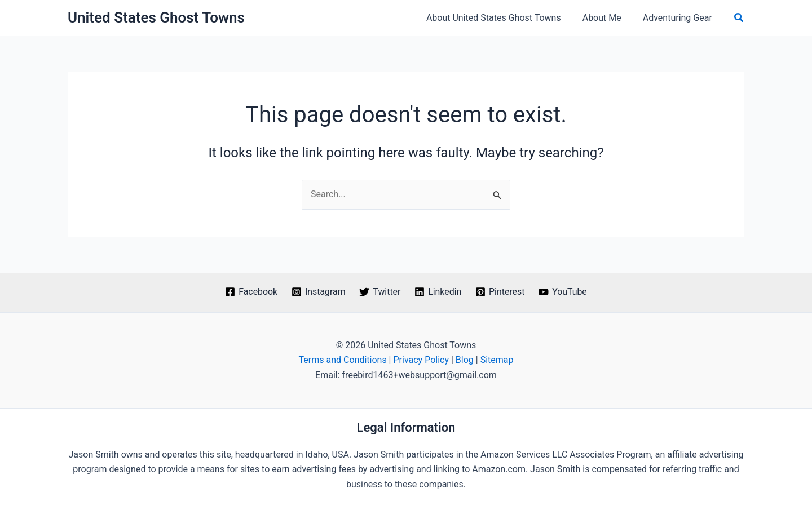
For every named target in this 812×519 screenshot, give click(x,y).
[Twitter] (380, 292)
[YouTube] (564, 292)
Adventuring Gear (679, 18)
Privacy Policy (421, 360)
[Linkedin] (438, 292)
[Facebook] (250, 292)
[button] (739, 18)
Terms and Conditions (343, 360)
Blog (465, 360)
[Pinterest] (500, 292)
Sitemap (497, 360)
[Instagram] (318, 292)
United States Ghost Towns (156, 17)
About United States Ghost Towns (502, 18)
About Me (607, 18)
